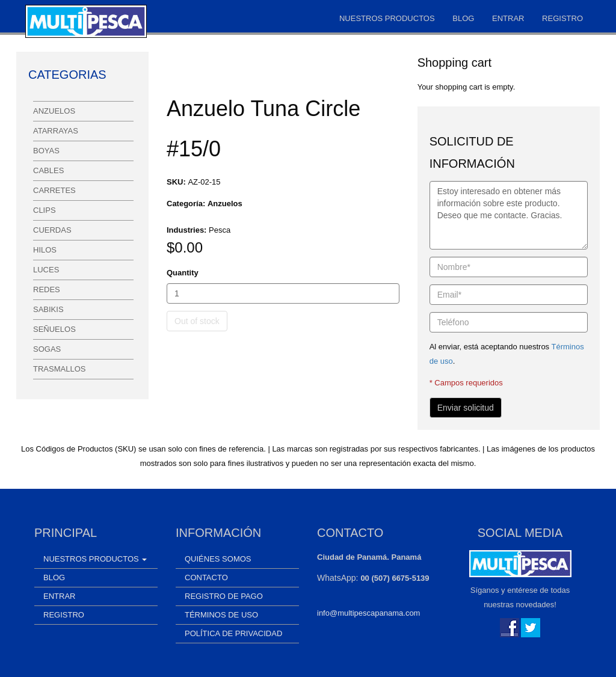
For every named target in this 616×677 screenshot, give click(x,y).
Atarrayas (56, 131)
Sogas (47, 349)
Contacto (206, 577)
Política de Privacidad (233, 633)
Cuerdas (52, 230)
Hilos (45, 250)
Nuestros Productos (387, 18)
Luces (46, 270)
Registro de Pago (224, 596)
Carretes (54, 190)
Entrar (508, 18)
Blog (463, 18)
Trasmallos (59, 369)
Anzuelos (54, 111)
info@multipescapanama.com (368, 613)
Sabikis (48, 309)
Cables (48, 170)
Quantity (183, 273)
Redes (47, 289)
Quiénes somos (218, 559)
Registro (562, 18)
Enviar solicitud (466, 408)
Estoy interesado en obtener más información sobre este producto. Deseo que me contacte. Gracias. (509, 215)
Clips (45, 210)
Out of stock (197, 321)
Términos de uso (221, 615)
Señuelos (54, 329)
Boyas (46, 151)
